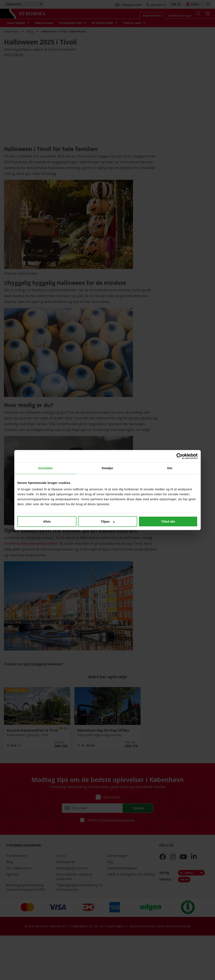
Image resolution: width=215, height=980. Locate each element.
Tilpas (108, 521)
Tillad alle (168, 521)
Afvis (47, 521)
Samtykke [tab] (45, 468)
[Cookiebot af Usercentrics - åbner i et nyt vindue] (179, 456)
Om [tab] (170, 468)
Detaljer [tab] (107, 468)
